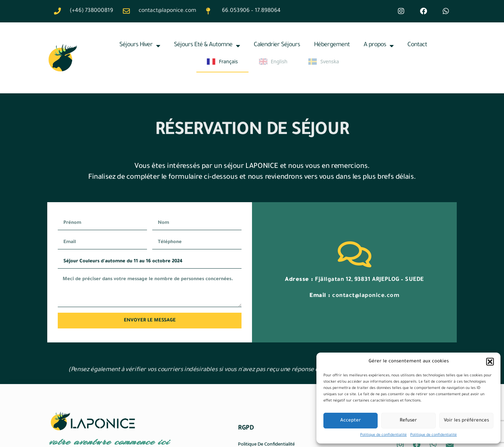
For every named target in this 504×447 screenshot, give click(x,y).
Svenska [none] (324, 62)
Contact (417, 45)
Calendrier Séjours (277, 45)
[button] (490, 362)
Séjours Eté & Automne (207, 45)
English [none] (273, 62)
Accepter (351, 421)
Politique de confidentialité (383, 435)
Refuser (408, 421)
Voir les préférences (466, 421)
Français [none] (222, 62)
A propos (379, 45)
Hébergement (332, 45)
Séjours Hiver (140, 45)
